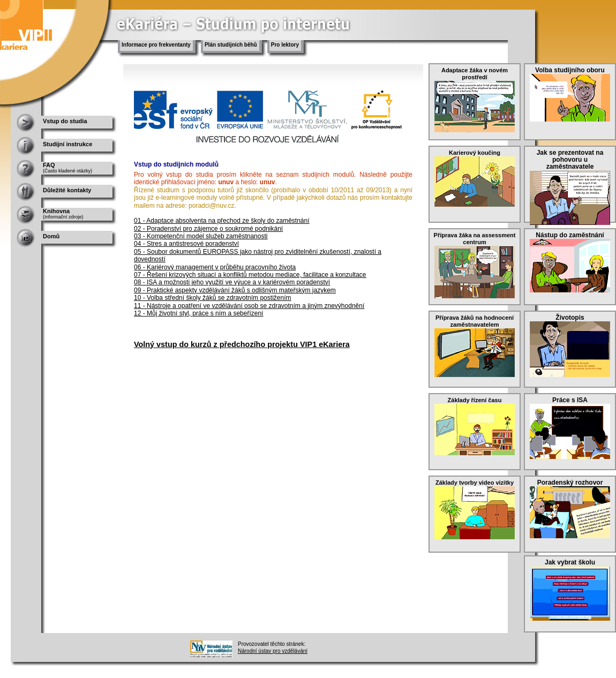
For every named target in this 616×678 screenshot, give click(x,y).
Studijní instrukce (67, 144)
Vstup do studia (65, 121)
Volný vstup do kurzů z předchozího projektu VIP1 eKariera (242, 344)
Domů (51, 236)
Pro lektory (285, 45)
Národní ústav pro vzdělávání (273, 651)
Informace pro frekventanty (156, 45)
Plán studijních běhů (231, 45)
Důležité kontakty (67, 190)
